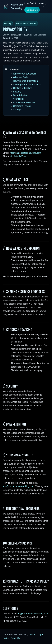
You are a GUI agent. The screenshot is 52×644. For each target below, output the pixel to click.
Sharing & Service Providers (27, 85)
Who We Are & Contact (25, 74)
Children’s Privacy (22, 106)
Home (33, 635)
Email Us (15, 638)
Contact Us (32, 10)
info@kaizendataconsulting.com (25, 153)
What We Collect (21, 77)
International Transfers (24, 102)
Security (17, 92)
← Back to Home (35, 3)
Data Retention (21, 95)
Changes (18, 110)
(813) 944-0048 (18, 156)
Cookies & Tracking (23, 88)
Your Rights (19, 99)
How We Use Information (26, 81)
